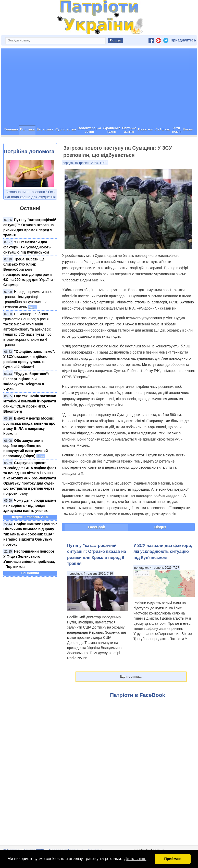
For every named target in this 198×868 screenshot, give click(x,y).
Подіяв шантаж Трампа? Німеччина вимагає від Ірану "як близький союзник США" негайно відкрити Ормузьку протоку (30, 534)
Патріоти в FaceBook (138, 695)
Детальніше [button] (135, 859)
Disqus (160, 527)
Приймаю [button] (173, 859)
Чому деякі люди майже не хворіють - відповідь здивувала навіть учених (30, 506)
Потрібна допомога (29, 151)
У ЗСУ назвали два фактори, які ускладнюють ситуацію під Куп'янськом (27, 247)
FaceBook (97, 527)
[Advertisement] (99, 87)
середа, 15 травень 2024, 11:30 (85, 163)
